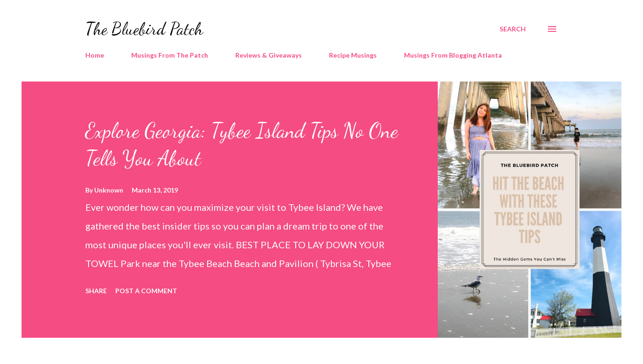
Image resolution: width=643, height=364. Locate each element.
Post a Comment (146, 291)
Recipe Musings (353, 55)
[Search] (513, 29)
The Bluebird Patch (144, 29)
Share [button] (96, 291)
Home (95, 55)
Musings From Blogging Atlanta (453, 55)
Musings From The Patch (170, 55)
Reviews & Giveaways (269, 55)
